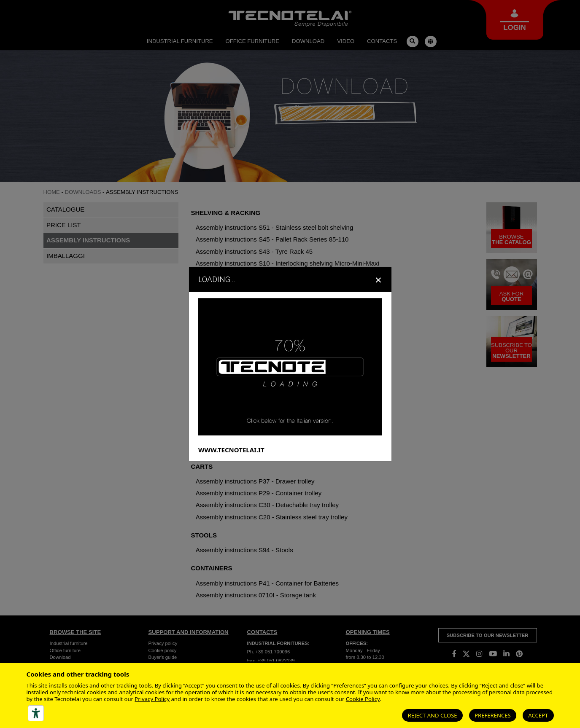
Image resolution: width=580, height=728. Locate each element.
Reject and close (433, 715)
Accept (538, 715)
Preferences (493, 715)
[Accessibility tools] (36, 713)
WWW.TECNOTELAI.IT (231, 449)
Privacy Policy (152, 699)
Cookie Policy (363, 699)
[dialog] (290, 364)
